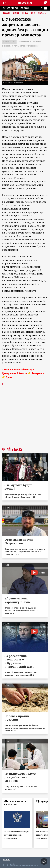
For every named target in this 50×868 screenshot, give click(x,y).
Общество (37, 42)
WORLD (27, 8)
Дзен (9, 377)
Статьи (16, 13)
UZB (21, 8)
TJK (13, 8)
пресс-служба (37, 127)
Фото (33, 13)
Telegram (37, 373)
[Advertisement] (25, 421)
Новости (6, 13)
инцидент (22, 325)
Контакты (7, 860)
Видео (25, 13)
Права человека (25, 42)
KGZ (8, 8)
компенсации (10, 315)
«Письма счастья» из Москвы (15, 803)
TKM (17, 8)
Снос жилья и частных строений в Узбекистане (21, 46)
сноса (6, 301)
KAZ (4, 8)
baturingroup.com (27, 866)
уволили (21, 352)
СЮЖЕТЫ (42, 13)
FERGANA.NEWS (25, 3)
